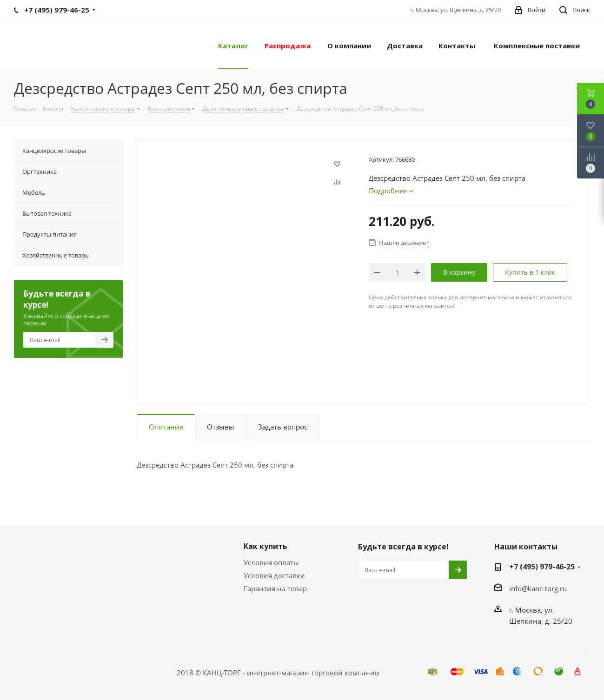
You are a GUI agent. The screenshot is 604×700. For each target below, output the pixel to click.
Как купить (265, 546)
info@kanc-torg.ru (538, 588)
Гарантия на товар (275, 588)
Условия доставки (274, 575)
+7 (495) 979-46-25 (542, 567)
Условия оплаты (271, 562)
